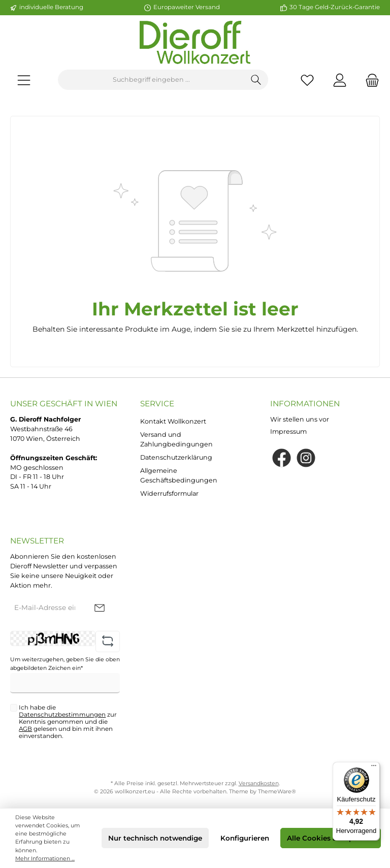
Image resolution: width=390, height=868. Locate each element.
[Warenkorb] (369, 80)
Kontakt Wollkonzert (173, 421)
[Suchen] (256, 80)
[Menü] (24, 80)
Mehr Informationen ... (45, 859)
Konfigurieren (245, 838)
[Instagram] (306, 458)
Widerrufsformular (169, 493)
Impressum (288, 431)
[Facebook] (282, 458)
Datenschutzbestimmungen (62, 715)
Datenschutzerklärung (176, 457)
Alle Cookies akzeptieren (331, 838)
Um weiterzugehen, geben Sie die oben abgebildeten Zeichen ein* (65, 664)
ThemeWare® (277, 792)
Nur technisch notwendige (155, 838)
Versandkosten (259, 783)
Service (157, 404)
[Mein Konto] (340, 80)
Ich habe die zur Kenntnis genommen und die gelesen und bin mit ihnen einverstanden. (68, 722)
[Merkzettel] (307, 80)
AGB (25, 729)
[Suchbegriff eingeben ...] (151, 80)
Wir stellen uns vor (300, 419)
